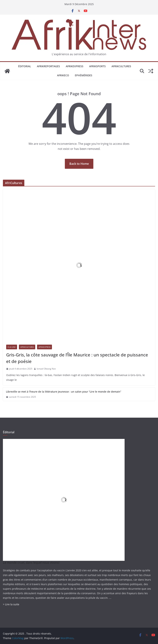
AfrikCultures (121, 66)
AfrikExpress (75, 66)
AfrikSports (97, 66)
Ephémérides (84, 75)
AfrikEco (63, 75)
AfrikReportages (48, 66)
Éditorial (25, 66)
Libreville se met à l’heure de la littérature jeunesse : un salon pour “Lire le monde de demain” (64, 392)
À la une (12, 347)
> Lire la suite (11, 604)
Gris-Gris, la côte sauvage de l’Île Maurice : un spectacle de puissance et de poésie (77, 358)
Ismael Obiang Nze (46, 369)
